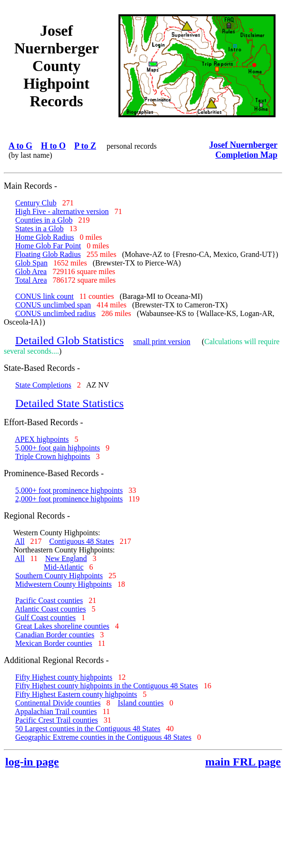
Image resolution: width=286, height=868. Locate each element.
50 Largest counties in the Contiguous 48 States (88, 729)
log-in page (32, 762)
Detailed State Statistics (69, 403)
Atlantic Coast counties (50, 609)
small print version (162, 342)
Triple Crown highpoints (53, 456)
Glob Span (31, 263)
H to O (53, 146)
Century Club (36, 203)
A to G (20, 146)
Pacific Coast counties (49, 600)
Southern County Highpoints (59, 576)
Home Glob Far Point (48, 246)
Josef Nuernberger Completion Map (243, 150)
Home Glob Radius (45, 237)
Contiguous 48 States (82, 541)
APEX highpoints (42, 439)
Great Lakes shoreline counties (62, 626)
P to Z (85, 146)
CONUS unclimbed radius (55, 313)
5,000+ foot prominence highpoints (69, 490)
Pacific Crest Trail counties (57, 720)
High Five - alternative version (62, 211)
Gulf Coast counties (45, 618)
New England (66, 558)
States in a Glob (39, 229)
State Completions (43, 385)
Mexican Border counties (54, 643)
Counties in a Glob (44, 220)
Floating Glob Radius (48, 254)
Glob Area (31, 271)
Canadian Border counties (55, 635)
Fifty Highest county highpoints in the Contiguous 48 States (107, 686)
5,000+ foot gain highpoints (58, 448)
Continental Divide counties (58, 703)
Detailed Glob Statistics (69, 340)
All (20, 541)
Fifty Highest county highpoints (64, 677)
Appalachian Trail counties (56, 711)
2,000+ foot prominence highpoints (69, 499)
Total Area (31, 280)
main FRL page (243, 762)
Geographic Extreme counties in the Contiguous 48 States (103, 737)
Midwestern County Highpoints (64, 584)
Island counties (141, 703)
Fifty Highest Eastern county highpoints (76, 694)
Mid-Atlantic (64, 567)
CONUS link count (44, 296)
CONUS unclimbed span (53, 305)
